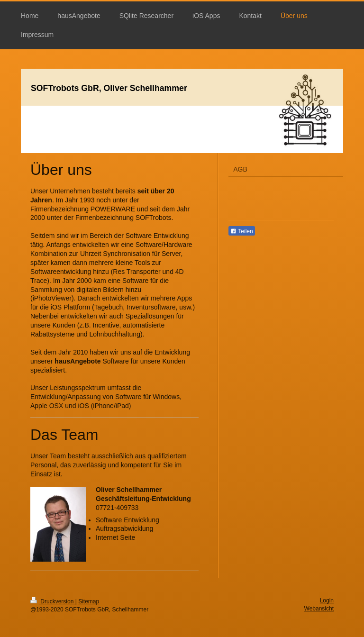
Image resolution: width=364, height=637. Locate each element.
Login (327, 601)
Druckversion (53, 601)
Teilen (241, 231)
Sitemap (89, 601)
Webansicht (319, 609)
